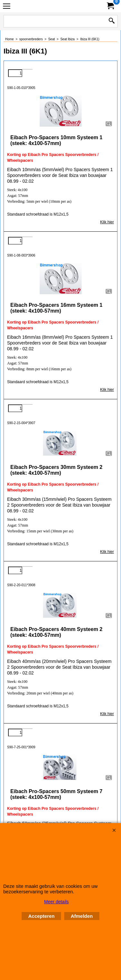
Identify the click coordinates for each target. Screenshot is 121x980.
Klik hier (107, 222)
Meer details (56, 902)
